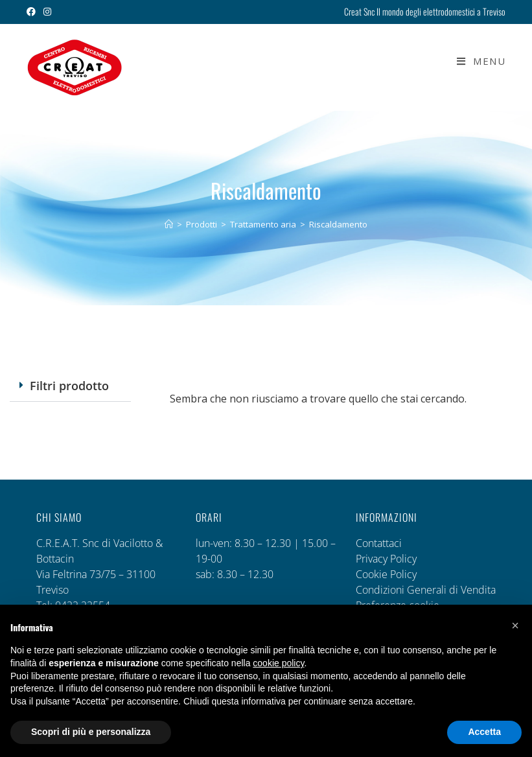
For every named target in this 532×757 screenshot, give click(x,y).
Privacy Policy (386, 559)
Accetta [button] (484, 732)
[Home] (169, 224)
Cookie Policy (386, 574)
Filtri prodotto (69, 386)
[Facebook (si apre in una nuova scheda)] (33, 12)
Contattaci (379, 543)
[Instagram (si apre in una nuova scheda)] (47, 12)
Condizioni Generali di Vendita (426, 590)
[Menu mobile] (476, 61)
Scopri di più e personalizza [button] (91, 732)
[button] (70, 386)
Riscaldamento (338, 224)
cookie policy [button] (278, 663)
